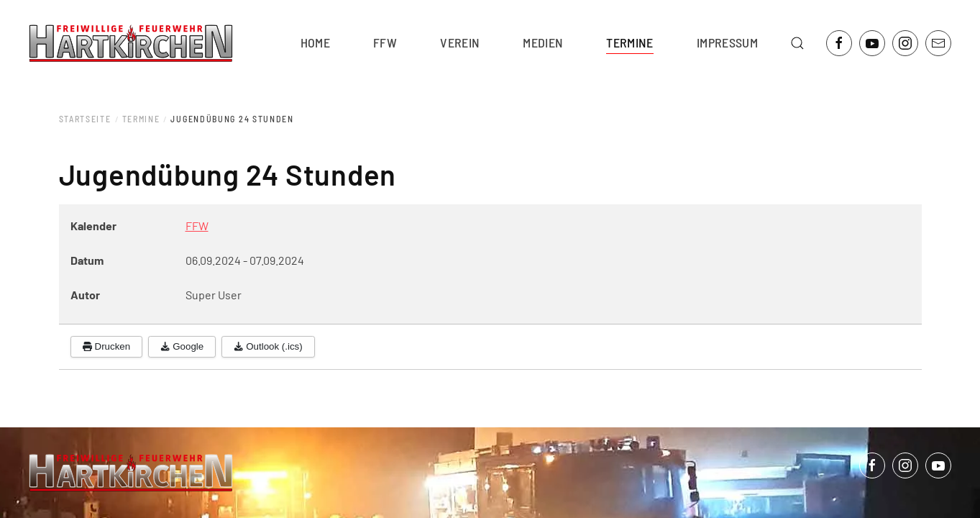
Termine (629, 42)
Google (182, 346)
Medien (543, 42)
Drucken (107, 346)
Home (315, 42)
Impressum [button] (727, 42)
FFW (197, 226)
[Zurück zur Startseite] (131, 43)
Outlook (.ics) (268, 346)
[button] (797, 43)
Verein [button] (460, 42)
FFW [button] (385, 42)
